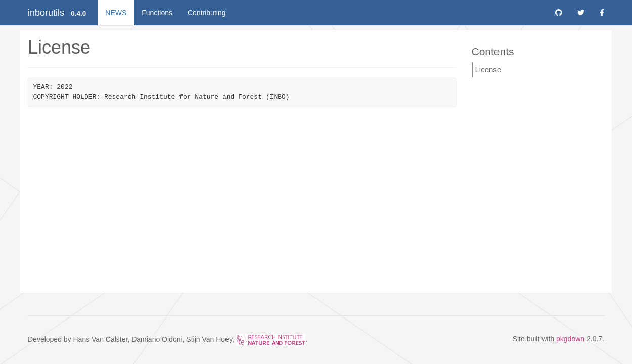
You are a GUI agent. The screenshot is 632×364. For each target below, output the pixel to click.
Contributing (207, 13)
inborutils (46, 13)
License (488, 70)
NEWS (116, 13)
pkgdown (570, 339)
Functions (157, 13)
